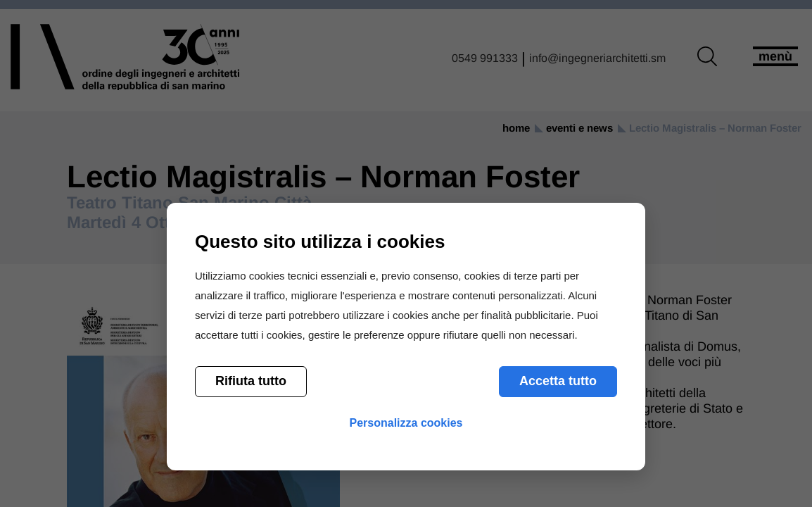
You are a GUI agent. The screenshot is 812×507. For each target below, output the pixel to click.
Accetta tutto (558, 381)
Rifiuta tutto (251, 381)
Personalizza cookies (406, 423)
